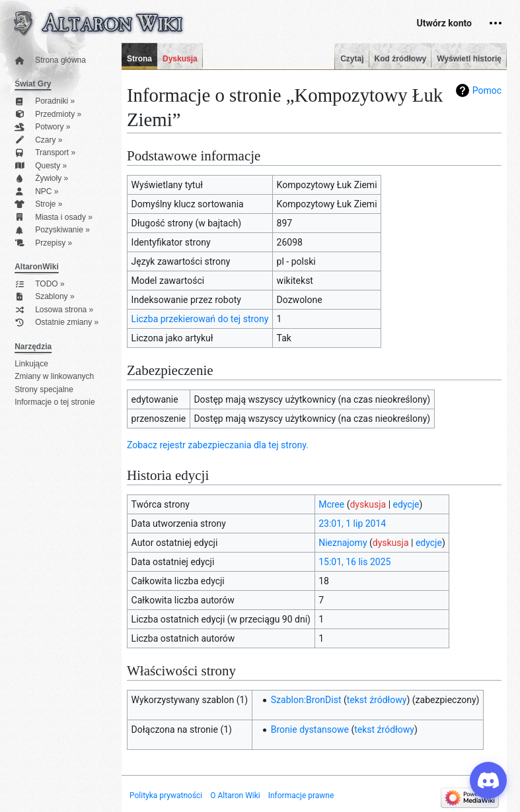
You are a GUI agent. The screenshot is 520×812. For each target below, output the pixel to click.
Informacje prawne (301, 795)
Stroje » (38, 204)
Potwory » (42, 127)
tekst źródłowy (377, 700)
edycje (406, 504)
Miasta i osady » (54, 218)
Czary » (38, 140)
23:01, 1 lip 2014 (352, 524)
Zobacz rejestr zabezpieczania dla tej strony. (218, 445)
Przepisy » (43, 243)
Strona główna (50, 60)
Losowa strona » (54, 310)
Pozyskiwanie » (52, 230)
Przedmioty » (48, 115)
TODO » (39, 284)
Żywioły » (41, 179)
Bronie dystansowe (310, 729)
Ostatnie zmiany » (56, 322)
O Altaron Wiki (235, 795)
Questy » (41, 166)
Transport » (45, 153)
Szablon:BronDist (306, 700)
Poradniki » (45, 101)
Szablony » (44, 297)
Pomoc (487, 90)
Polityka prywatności (166, 795)
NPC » (36, 192)
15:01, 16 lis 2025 (354, 562)
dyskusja (368, 504)
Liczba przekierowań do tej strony (200, 319)
